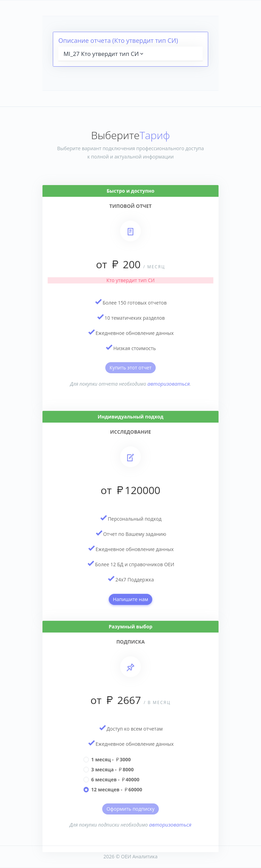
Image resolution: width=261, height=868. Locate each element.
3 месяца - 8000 (112, 769)
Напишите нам (130, 599)
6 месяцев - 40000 (115, 779)
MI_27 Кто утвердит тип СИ (104, 54)
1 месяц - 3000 (111, 759)
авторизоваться (169, 384)
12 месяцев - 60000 (117, 789)
